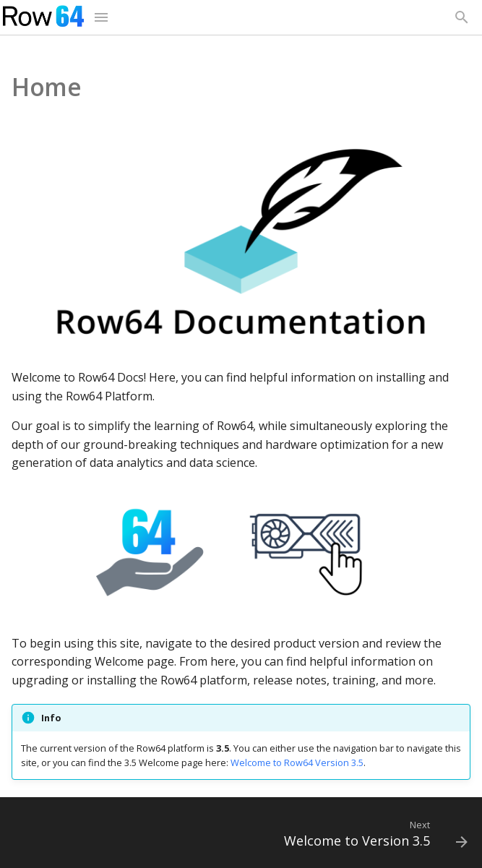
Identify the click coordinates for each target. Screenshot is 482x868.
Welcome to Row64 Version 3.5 (297, 762)
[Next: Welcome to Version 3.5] (373, 837)
